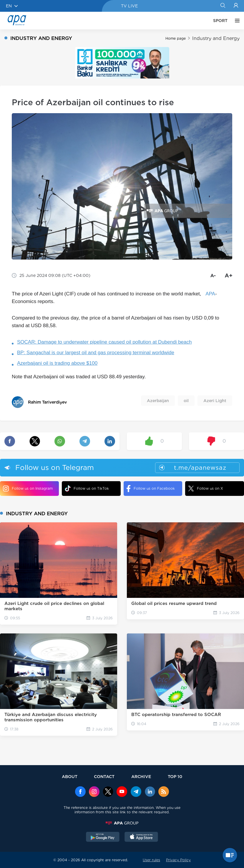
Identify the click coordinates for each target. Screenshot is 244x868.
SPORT (220, 21)
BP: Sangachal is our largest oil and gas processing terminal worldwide (96, 353)
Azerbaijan (158, 401)
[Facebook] (80, 792)
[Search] (223, 6)
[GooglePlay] (103, 837)
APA (210, 294)
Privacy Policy (178, 860)
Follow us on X (206, 489)
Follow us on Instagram (28, 489)
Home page (176, 38)
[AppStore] (141, 837)
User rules (151, 860)
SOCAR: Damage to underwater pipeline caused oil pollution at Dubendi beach (104, 342)
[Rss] (164, 792)
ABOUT (70, 776)
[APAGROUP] (122, 823)
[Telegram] (136, 792)
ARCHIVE (141, 776)
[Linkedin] (150, 792)
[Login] (236, 6)
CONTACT (104, 776)
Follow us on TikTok (87, 488)
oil (186, 401)
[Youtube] (122, 792)
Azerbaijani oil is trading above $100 (57, 363)
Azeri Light (215, 401)
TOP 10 (175, 776)
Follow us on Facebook (151, 489)
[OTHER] (236, 21)
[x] (108, 792)
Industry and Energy (216, 38)
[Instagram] (94, 792)
